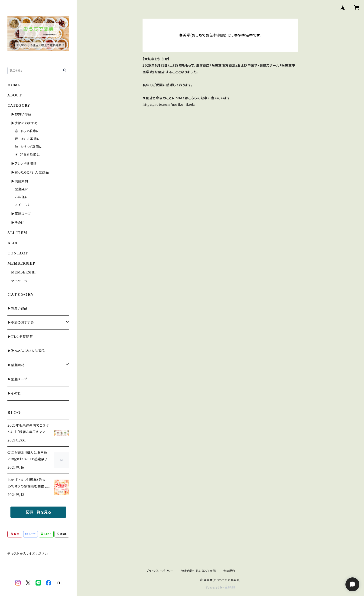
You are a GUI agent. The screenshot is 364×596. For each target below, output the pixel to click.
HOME (14, 85)
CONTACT (18, 253)
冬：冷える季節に (27, 155)
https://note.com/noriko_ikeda (169, 105)
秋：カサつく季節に (29, 147)
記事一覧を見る (38, 512)
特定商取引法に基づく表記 (198, 571)
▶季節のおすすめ (24, 123)
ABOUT (15, 95)
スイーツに (23, 205)
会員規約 (229, 571)
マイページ (19, 281)
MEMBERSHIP (24, 272)
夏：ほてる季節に (27, 139)
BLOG (13, 243)
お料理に (21, 197)
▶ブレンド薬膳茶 (24, 164)
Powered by (220, 588)
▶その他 (18, 223)
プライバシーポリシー (160, 571)
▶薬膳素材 (20, 181)
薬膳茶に (22, 189)
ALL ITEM (17, 233)
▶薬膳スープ (21, 214)
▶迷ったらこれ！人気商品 (30, 172)
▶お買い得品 (21, 114)
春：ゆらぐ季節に (27, 131)
